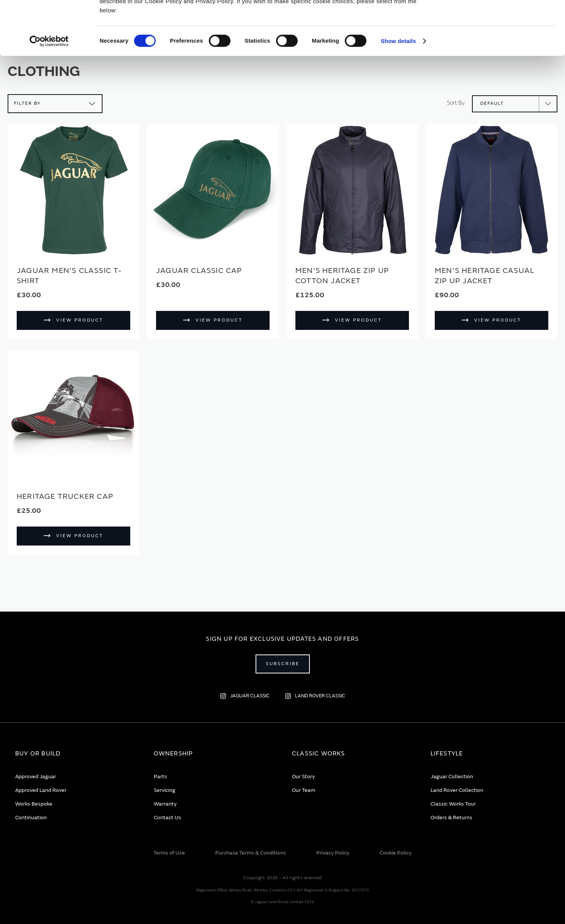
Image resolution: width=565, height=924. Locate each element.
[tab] (75, 754)
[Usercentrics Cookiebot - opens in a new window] (49, 95)
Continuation (31, 818)
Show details (398, 95)
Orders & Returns (451, 818)
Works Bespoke (34, 804)
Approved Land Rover (41, 790)
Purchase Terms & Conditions (251, 853)
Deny (502, 40)
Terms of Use (169, 853)
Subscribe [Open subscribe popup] (283, 664)
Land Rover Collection (457, 790)
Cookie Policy (396, 853)
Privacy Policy (333, 853)
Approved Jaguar (36, 777)
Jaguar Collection (452, 777)
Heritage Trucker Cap (65, 496)
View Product (80, 320)
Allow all (502, 18)
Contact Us (167, 818)
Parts (160, 777)
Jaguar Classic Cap (199, 270)
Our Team (304, 790)
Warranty (165, 804)
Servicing (165, 790)
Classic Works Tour (453, 804)
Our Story (303, 777)
